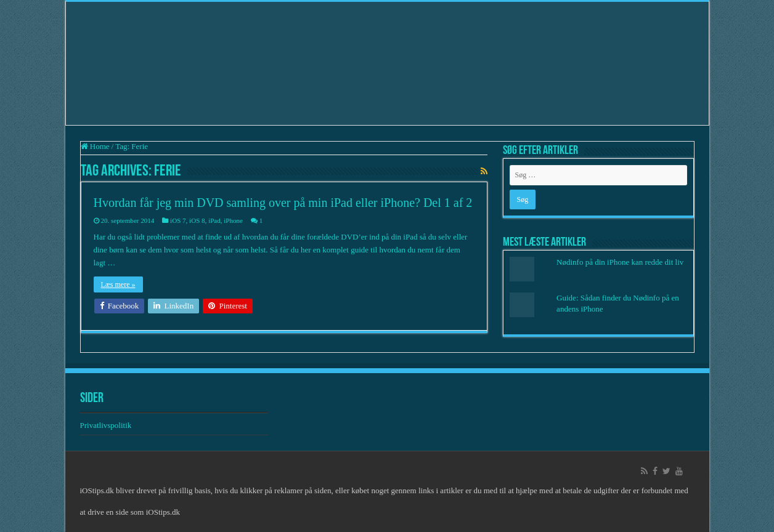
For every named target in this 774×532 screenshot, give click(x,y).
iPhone (233, 220)
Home (95, 146)
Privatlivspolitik (107, 425)
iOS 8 (197, 220)
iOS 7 (178, 220)
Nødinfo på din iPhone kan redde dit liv (620, 262)
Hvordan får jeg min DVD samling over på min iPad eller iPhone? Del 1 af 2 (283, 203)
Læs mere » (118, 284)
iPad (214, 220)
